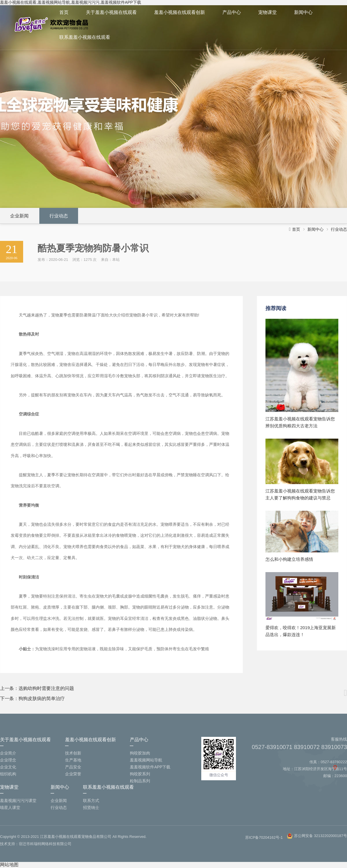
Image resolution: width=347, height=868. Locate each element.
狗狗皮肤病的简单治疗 (42, 698)
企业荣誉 (73, 774)
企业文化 (8, 767)
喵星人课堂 (10, 807)
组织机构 (8, 774)
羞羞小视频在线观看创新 (180, 12)
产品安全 (73, 767)
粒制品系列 (140, 781)
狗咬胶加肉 (140, 753)
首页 (64, 12)
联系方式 (91, 801)
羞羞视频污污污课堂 (18, 801)
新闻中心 (303, 12)
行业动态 (59, 216)
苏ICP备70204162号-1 (264, 837)
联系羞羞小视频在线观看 (85, 37)
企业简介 (8, 753)
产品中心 (232, 12)
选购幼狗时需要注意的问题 (46, 688)
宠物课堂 (267, 12)
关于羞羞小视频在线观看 (111, 12)
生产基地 (73, 760)
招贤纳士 (91, 807)
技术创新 (73, 753)
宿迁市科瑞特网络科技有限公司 (45, 844)
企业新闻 (19, 216)
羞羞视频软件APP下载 (150, 767)
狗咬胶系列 (140, 774)
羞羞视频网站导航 (146, 760)
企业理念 (8, 760)
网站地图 (9, 865)
